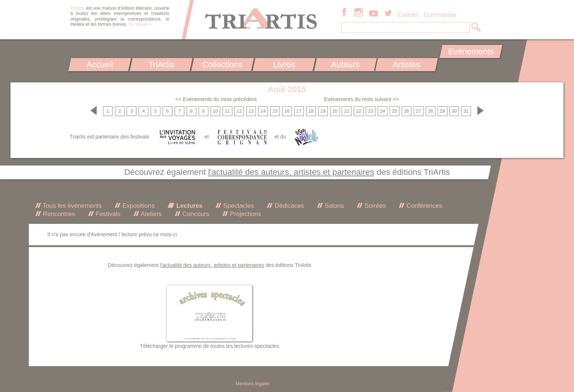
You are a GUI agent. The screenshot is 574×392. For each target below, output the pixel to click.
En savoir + (140, 24)
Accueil (100, 65)
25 (395, 111)
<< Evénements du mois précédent (216, 99)
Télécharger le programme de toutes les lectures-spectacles (209, 346)
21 (347, 111)
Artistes (407, 65)
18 (311, 111)
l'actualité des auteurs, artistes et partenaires (291, 172)
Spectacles (238, 206)
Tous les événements (72, 206)
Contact (408, 15)
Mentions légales (253, 384)
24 (383, 111)
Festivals (107, 214)
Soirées (374, 206)
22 (359, 111)
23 (371, 111)
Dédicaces (288, 206)
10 (215, 111)
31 (466, 111)
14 (263, 111)
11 (227, 111)
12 (239, 111)
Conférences (423, 206)
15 (275, 111)
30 (454, 111)
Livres (284, 65)
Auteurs (345, 65)
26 (407, 111)
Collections (223, 65)
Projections (245, 214)
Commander (440, 15)
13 (251, 111)
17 (299, 111)
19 (323, 111)
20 (335, 111)
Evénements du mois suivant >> (361, 99)
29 (442, 111)
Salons (333, 206)
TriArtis (161, 65)
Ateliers (151, 214)
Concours (195, 214)
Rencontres (58, 214)
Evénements (471, 51)
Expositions (138, 206)
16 (287, 111)
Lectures (189, 206)
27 (419, 111)
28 (430, 111)
